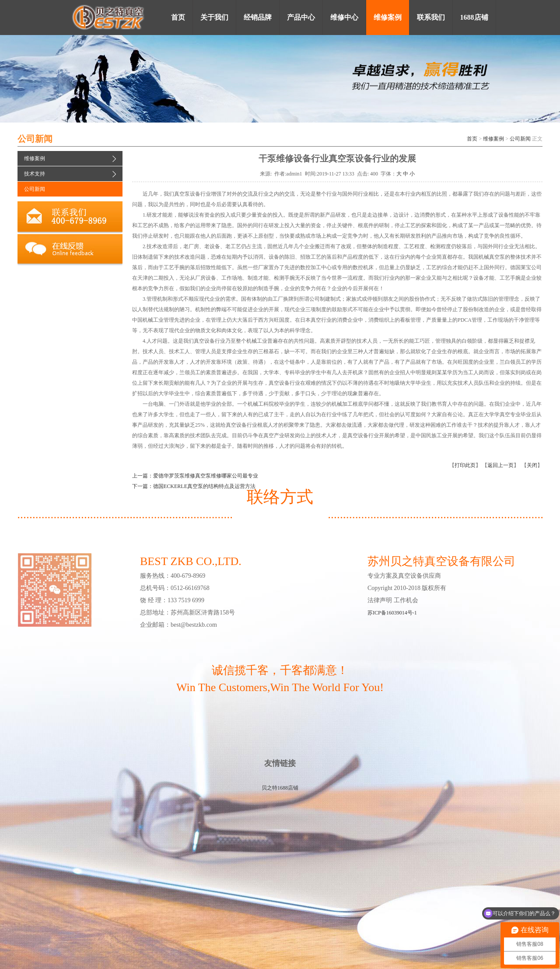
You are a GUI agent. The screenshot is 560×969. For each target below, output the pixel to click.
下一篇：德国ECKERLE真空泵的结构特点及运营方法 (194, 486)
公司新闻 (520, 139)
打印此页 (465, 465)
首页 (472, 139)
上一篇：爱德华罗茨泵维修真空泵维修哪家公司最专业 (195, 476)
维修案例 (493, 139)
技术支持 (35, 174)
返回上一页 (500, 465)
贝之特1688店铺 (280, 788)
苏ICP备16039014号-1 (392, 613)
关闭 (532, 465)
